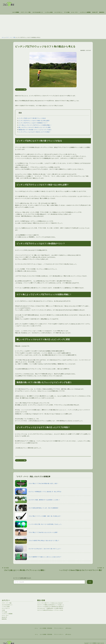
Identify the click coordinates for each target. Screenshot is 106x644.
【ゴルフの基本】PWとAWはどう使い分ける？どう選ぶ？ (37, 541)
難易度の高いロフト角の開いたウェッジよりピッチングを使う (35, 130)
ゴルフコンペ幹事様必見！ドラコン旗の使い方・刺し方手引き (38, 492)
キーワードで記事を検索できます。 (23, 578)
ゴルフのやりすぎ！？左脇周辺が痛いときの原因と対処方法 (50, 608)
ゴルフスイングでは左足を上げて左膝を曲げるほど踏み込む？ (51, 607)
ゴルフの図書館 (16, 12)
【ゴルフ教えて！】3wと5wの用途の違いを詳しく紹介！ (37, 483)
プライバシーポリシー (59, 634)
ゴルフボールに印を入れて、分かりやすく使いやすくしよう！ (38, 549)
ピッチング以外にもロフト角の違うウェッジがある (32, 118)
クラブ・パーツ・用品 (26, 12)
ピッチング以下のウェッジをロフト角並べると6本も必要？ (34, 121)
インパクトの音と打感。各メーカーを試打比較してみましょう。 (39, 524)
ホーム (3, 37)
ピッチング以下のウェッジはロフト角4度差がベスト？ (33, 123)
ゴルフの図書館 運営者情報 (46, 634)
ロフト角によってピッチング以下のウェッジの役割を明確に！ (35, 125)
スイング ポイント (58, 12)
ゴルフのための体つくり (38, 12)
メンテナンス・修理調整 (85, 12)
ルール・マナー (75, 12)
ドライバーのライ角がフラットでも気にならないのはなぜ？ (50, 603)
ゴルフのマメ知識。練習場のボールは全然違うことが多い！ (38, 500)
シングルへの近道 (49, 12)
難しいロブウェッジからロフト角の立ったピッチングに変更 (35, 127)
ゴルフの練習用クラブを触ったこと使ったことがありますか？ (38, 557)
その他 (3, 610)
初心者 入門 (95, 12)
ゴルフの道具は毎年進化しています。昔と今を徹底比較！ (37, 508)
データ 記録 (67, 12)
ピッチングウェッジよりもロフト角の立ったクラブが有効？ (35, 132)
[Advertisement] (53, 25)
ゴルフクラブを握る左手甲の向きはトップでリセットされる (50, 610)
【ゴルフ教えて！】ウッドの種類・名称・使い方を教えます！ (38, 516)
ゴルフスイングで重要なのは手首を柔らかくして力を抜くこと (51, 605)
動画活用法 (102, 12)
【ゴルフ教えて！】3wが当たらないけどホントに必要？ (37, 532)
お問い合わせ (68, 634)
